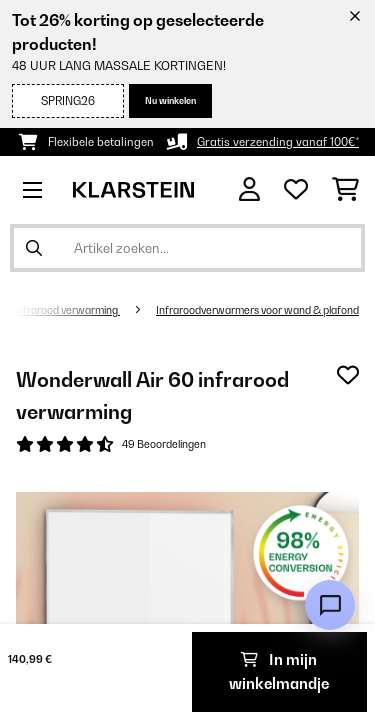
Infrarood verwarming (67, 310)
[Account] (249, 189)
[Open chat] (330, 605)
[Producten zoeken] (187, 248)
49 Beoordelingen (164, 444)
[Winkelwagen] (345, 190)
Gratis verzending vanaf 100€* (278, 142)
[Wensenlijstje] (296, 190)
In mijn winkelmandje (279, 671)
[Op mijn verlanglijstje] (348, 375)
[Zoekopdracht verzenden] (34, 248)
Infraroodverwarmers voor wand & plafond (257, 310)
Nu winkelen (170, 100)
